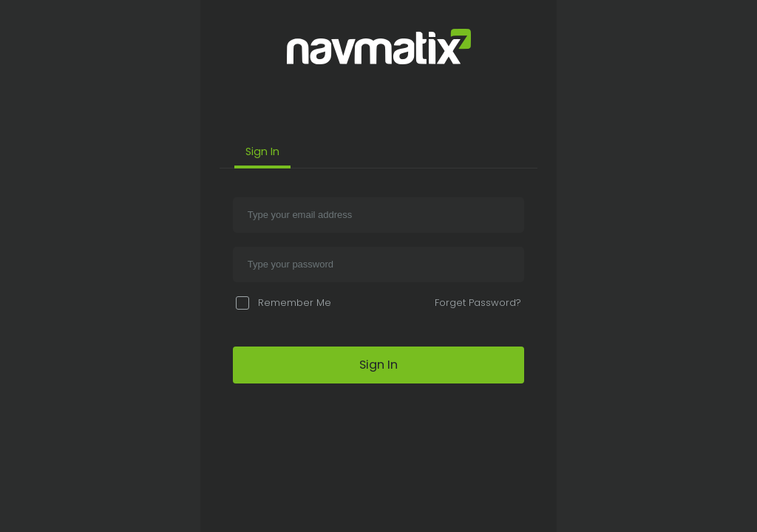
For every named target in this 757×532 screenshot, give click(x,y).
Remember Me (284, 303)
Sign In (262, 151)
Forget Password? (478, 303)
